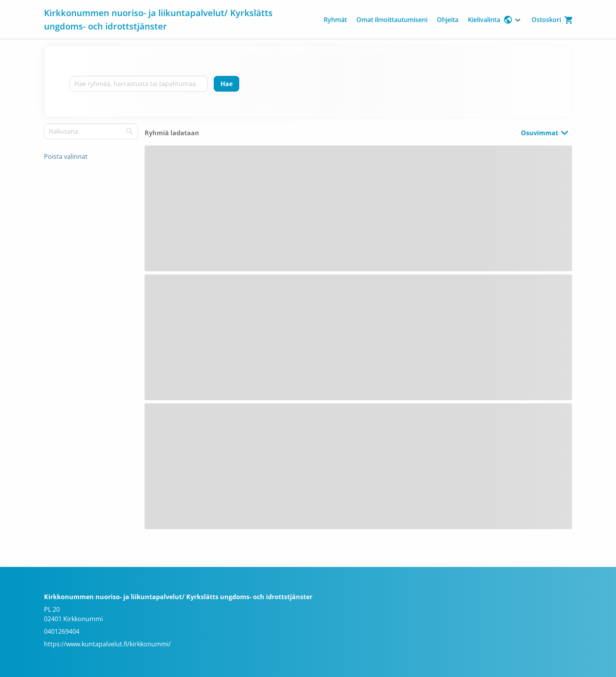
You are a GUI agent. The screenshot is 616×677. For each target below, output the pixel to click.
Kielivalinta (490, 20)
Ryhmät (335, 20)
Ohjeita (448, 20)
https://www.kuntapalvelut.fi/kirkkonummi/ (107, 644)
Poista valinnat (66, 156)
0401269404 (62, 631)
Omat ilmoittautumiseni (392, 20)
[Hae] (226, 84)
